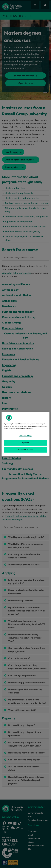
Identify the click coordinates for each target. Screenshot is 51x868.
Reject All (26, 443)
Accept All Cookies (25, 450)
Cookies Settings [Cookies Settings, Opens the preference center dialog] (25, 436)
